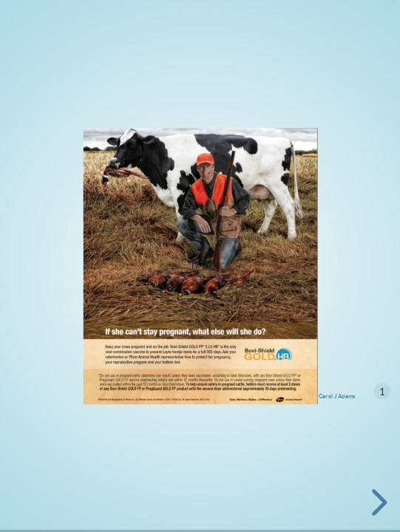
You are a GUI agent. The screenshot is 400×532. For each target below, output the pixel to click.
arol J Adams (339, 396)
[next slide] (377, 502)
